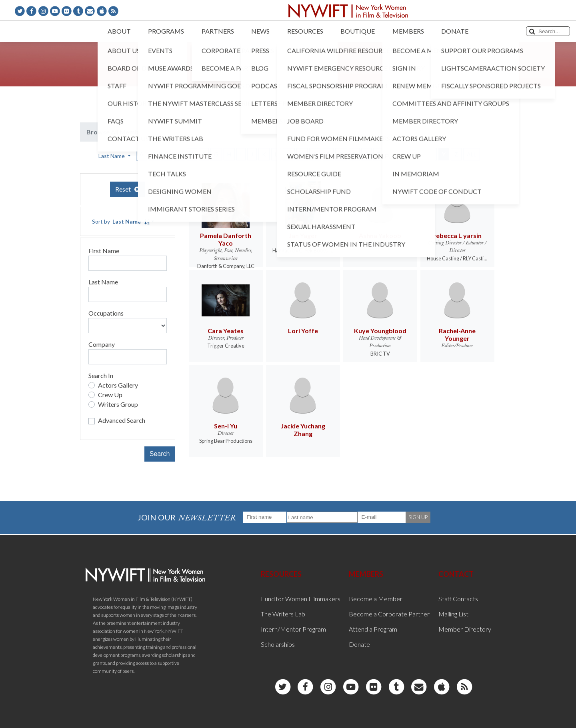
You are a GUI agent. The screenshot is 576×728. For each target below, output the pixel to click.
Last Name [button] (112, 156)
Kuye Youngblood (380, 331)
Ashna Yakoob (380, 235)
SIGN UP (418, 517)
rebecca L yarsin (457, 235)
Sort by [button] (121, 221)
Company (102, 344)
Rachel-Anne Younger (457, 334)
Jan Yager (303, 235)
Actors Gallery (118, 385)
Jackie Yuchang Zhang (303, 430)
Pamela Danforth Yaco (226, 239)
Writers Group (118, 404)
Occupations (106, 313)
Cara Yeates (226, 331)
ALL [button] (472, 154)
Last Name (103, 282)
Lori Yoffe (303, 331)
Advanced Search (122, 420)
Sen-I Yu (226, 426)
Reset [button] (128, 189)
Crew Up (110, 395)
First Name (104, 251)
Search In (101, 375)
